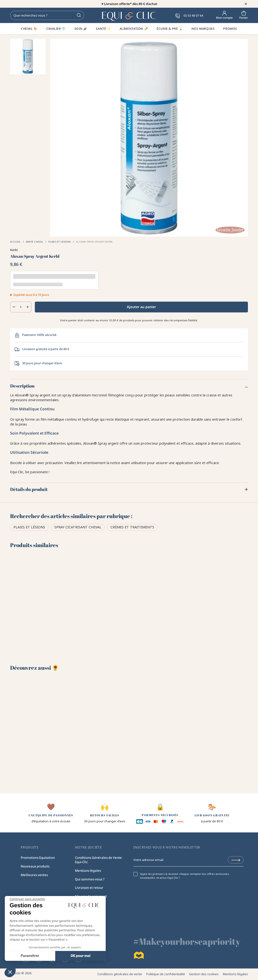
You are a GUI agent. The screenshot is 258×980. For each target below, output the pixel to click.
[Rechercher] (47, 15)
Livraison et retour (89, 888)
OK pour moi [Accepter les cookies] (81, 956)
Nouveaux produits (35, 866)
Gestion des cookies (204, 974)
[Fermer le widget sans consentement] (27, 899)
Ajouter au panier (141, 307)
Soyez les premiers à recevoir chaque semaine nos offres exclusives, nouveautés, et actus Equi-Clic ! (185, 876)
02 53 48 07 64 (189, 15)
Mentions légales (88, 871)
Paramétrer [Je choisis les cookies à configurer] (30, 956)
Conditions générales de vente (120, 974)
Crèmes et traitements (132, 527)
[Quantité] (21, 307)
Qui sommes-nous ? (90, 879)
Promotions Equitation (38, 858)
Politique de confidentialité (166, 974)
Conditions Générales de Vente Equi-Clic (98, 860)
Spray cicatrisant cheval (78, 527)
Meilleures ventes (34, 875)
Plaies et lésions (29, 527)
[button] (10, 972)
